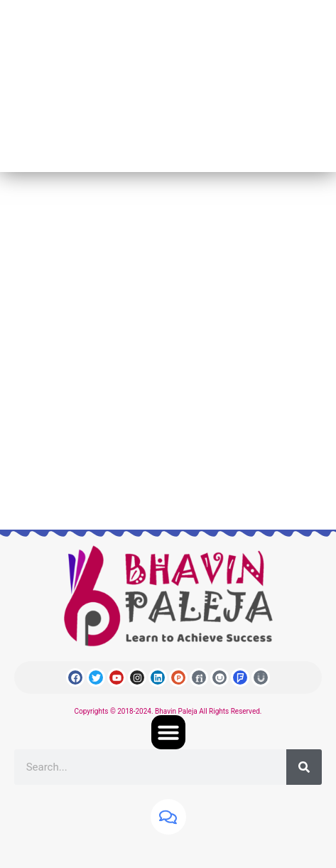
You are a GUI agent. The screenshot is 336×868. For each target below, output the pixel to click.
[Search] (304, 767)
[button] (168, 732)
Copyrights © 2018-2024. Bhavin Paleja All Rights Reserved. (168, 711)
